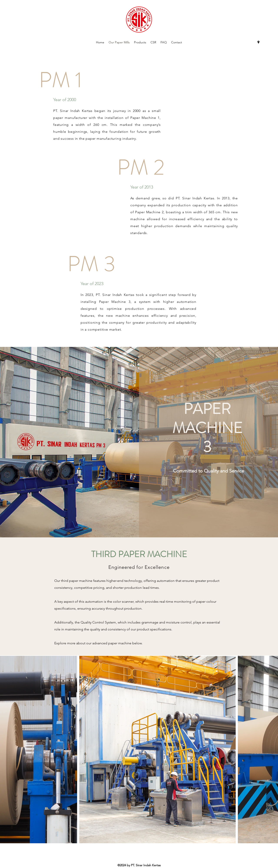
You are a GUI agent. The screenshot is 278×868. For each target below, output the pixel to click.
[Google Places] (258, 42)
